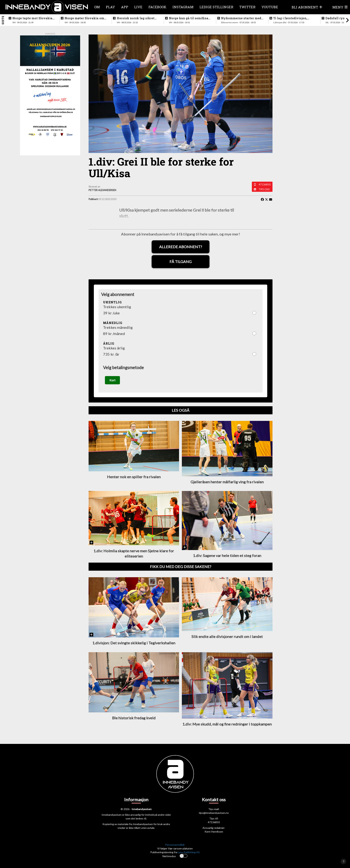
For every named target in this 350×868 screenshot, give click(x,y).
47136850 (265, 184)
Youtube (270, 7)
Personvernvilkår (175, 845)
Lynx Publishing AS (189, 853)
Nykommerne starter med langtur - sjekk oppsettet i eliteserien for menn (241, 18)
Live (138, 7)
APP (125, 7)
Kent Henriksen (214, 832)
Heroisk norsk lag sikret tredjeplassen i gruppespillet (136, 18)
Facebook (157, 7)
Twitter (247, 7)
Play (110, 7)
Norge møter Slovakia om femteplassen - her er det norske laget (84, 18)
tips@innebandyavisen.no (214, 813)
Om (97, 7)
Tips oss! (264, 189)
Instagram (183, 7)
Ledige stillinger (216, 7)
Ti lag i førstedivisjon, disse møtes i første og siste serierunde (291, 18)
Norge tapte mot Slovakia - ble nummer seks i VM (33, 18)
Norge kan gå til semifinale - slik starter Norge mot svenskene (190, 18)
